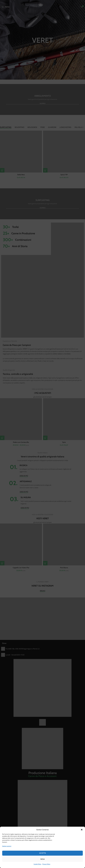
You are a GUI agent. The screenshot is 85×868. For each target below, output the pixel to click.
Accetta (43, 853)
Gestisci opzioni (7, 846)
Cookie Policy (37, 864)
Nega (42, 859)
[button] (82, 830)
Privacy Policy (46, 864)
